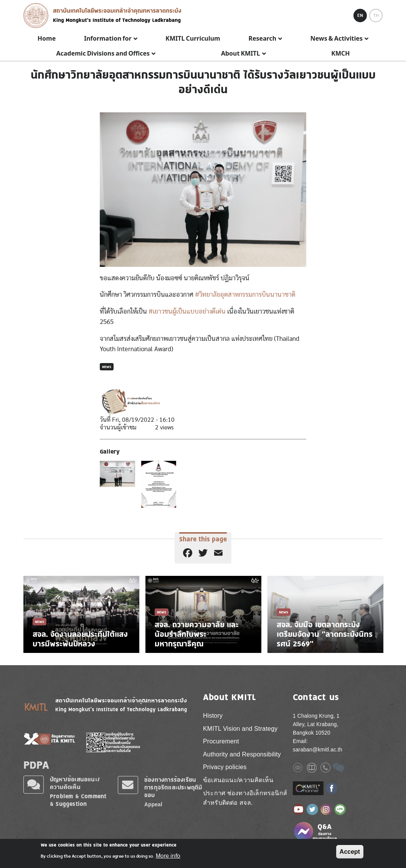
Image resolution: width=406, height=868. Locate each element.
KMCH (340, 54)
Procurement (221, 741)
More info (168, 856)
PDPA (36, 765)
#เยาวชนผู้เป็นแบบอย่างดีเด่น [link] (187, 312)
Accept (350, 852)
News (107, 367)
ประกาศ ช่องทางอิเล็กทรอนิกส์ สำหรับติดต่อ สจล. (245, 798)
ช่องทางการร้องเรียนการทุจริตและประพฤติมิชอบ (173, 787)
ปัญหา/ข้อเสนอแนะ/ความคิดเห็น (75, 783)
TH (376, 15)
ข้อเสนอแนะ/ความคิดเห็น (238, 780)
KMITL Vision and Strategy (240, 729)
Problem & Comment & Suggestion (78, 800)
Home (47, 39)
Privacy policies (225, 767)
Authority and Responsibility (242, 754)
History (213, 716)
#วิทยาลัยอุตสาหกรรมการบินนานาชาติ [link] (245, 295)
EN (360, 15)
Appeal (153, 805)
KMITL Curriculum (193, 39)
